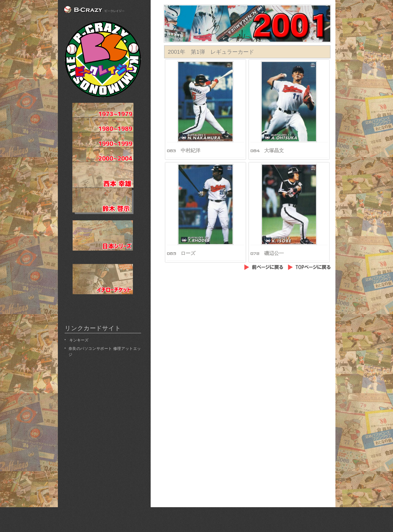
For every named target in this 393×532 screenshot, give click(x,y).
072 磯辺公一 (267, 253)
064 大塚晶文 (267, 151)
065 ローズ (181, 253)
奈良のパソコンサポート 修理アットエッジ (105, 351)
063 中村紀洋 (184, 151)
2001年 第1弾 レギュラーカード (211, 52)
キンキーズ (78, 340)
